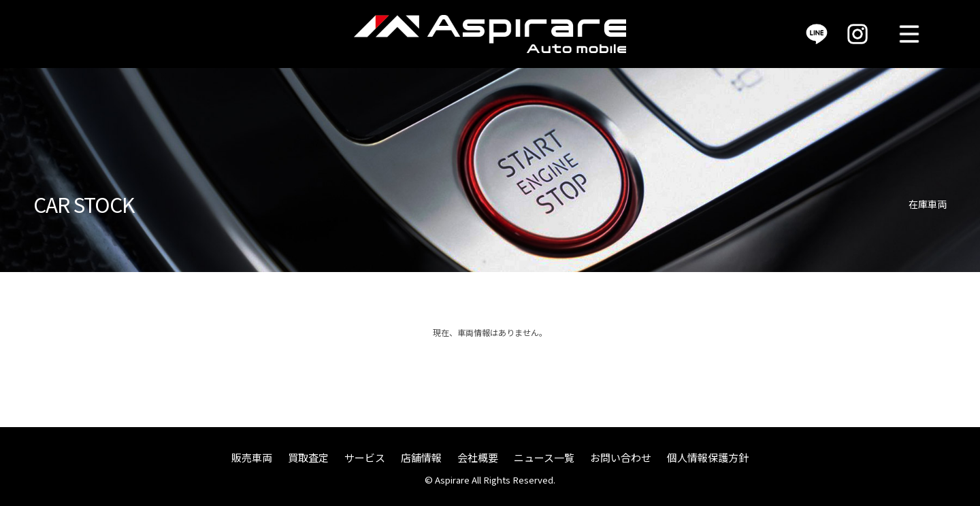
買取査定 (308, 457)
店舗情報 (421, 457)
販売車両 (252, 457)
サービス (365, 457)
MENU (909, 34)
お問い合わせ (621, 457)
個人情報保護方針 (708, 457)
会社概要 (478, 457)
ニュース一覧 (544, 457)
